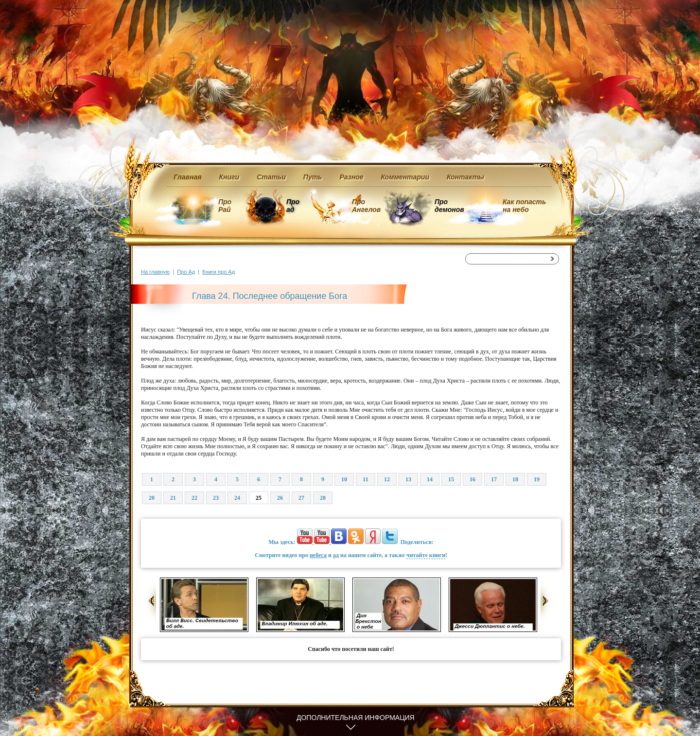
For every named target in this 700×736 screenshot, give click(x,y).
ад (336, 555)
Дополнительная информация (356, 718)
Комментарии (405, 177)
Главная (188, 177)
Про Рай (225, 206)
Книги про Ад (219, 272)
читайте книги (426, 555)
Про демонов (449, 206)
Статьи (271, 177)
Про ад (292, 206)
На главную (155, 272)
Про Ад (186, 272)
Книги (229, 177)
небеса (318, 555)
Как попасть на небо (524, 206)
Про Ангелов (366, 206)
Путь (313, 177)
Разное (351, 177)
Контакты (465, 177)
